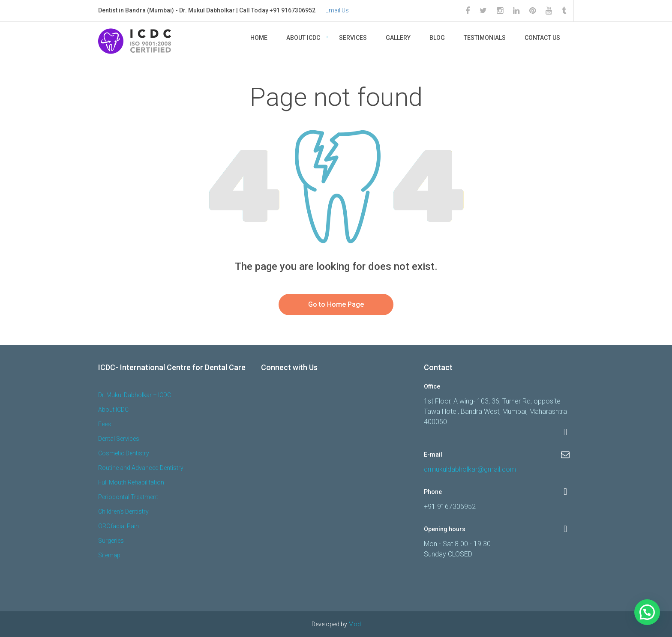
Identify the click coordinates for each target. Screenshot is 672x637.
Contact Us (542, 38)
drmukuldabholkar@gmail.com (470, 469)
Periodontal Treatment (128, 497)
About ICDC (303, 38)
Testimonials (485, 38)
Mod (355, 624)
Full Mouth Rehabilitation (131, 482)
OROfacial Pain (118, 526)
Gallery (398, 38)
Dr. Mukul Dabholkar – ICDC (135, 395)
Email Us (337, 10)
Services (353, 38)
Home (259, 38)
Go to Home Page (336, 304)
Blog (437, 38)
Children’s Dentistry (123, 511)
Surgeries (111, 541)
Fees (105, 424)
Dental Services (119, 439)
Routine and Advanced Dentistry (141, 468)
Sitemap (109, 555)
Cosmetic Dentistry (124, 453)
